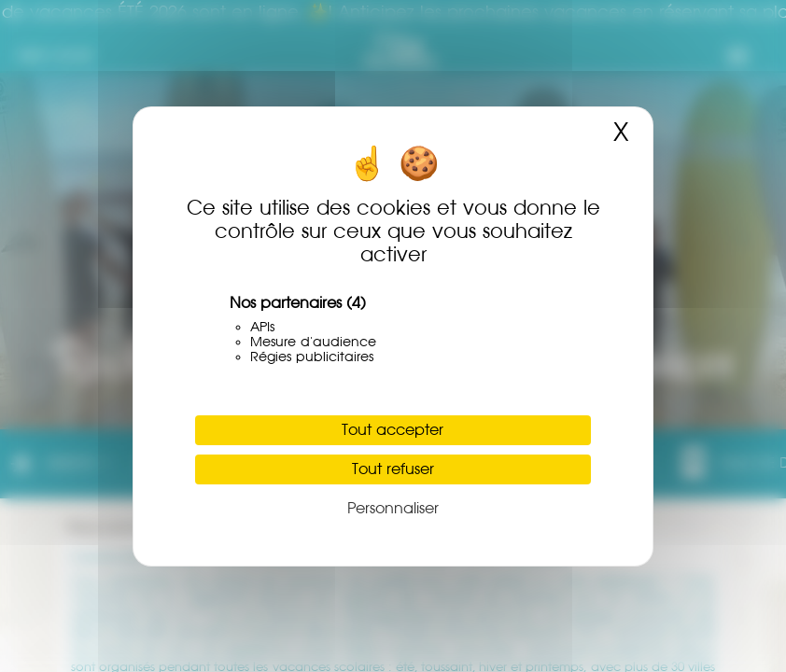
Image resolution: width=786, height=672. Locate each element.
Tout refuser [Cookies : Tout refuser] (393, 469)
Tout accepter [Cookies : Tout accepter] (393, 430)
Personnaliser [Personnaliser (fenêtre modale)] (393, 508)
